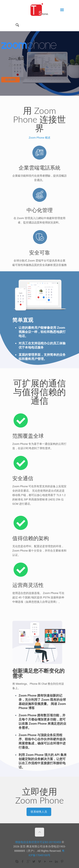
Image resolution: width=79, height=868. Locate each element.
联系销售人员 (39, 812)
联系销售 (10, 80)
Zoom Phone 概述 (39, 138)
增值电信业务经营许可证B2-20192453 (38, 842)
